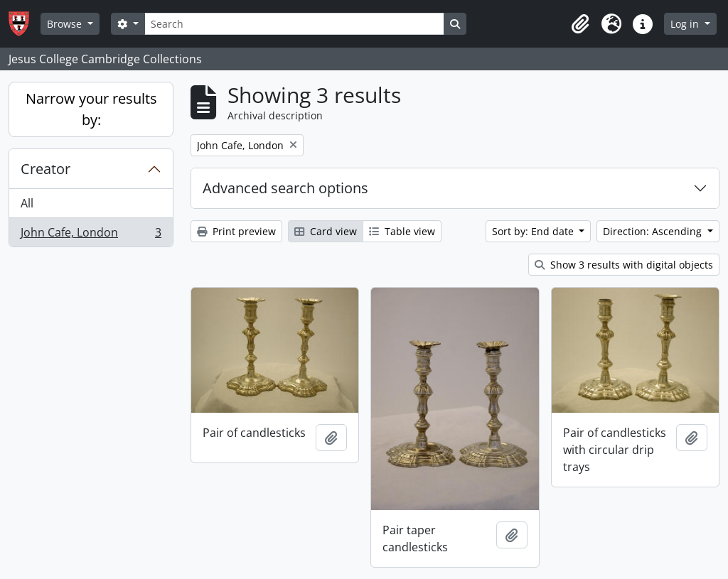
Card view (326, 231)
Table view (402, 231)
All (27, 203)
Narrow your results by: (91, 109)
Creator (45, 169)
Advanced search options (285, 188)
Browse (66, 24)
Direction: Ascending (654, 231)
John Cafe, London (91, 235)
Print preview (236, 231)
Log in (686, 24)
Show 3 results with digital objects (624, 265)
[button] (580, 24)
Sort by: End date (534, 231)
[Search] (294, 24)
